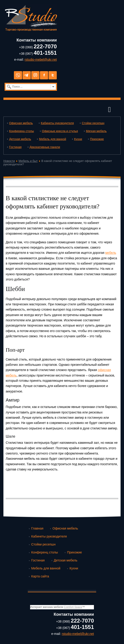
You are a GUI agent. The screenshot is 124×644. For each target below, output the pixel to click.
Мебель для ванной (53, 139)
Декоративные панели (45, 147)
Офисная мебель (21, 123)
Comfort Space (73, 607)
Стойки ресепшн (93, 123)
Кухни (78, 139)
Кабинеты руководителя (57, 123)
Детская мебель (20, 139)
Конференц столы (22, 131)
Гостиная (15, 147)
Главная (37, 528)
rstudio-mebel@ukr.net (41, 60)
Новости (9, 161)
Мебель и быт (28, 161)
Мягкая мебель (96, 131)
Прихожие (97, 139)
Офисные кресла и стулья (60, 131)
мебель (111, 253)
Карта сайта (40, 576)
